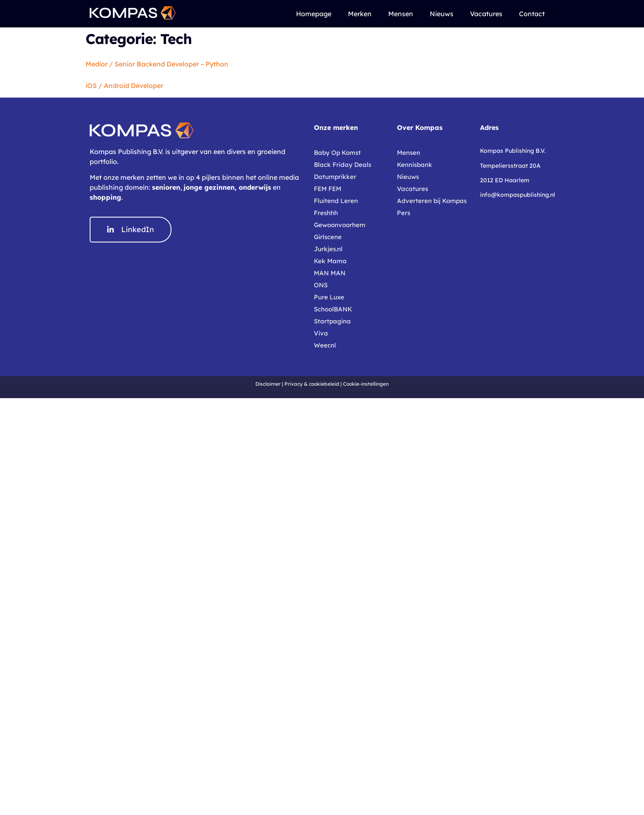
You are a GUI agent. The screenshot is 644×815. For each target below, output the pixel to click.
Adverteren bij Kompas (432, 201)
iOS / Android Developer (124, 86)
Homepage (314, 14)
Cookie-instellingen (366, 384)
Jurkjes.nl (328, 249)
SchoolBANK (333, 309)
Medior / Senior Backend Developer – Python (157, 64)
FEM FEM (328, 189)
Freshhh (326, 213)
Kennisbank (415, 165)
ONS (321, 285)
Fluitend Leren (336, 201)
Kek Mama (330, 261)
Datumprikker (335, 177)
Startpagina (332, 321)
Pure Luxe (329, 297)
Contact (532, 14)
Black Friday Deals (343, 165)
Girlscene (328, 237)
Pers (404, 213)
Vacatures (486, 14)
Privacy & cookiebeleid (312, 384)
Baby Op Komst (337, 153)
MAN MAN (330, 273)
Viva (321, 333)
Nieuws (442, 14)
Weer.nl (325, 345)
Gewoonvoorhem (340, 225)
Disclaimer (268, 384)
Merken (360, 14)
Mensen (401, 14)
